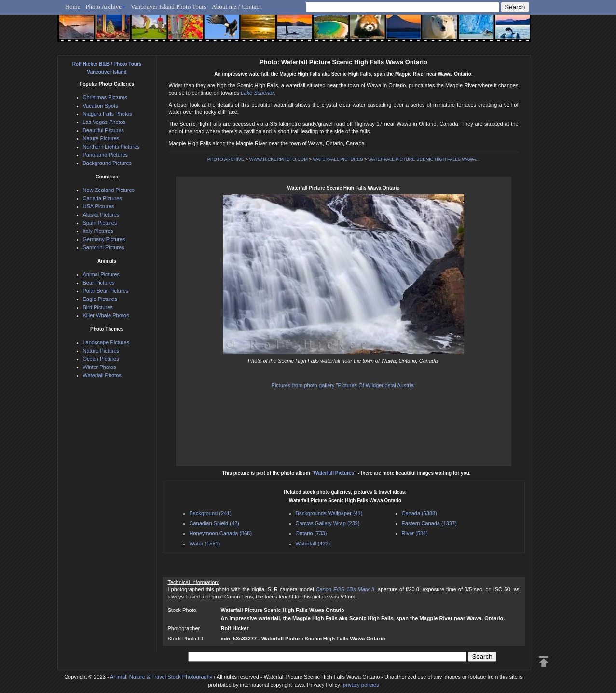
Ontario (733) (311, 533)
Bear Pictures (99, 283)
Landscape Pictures (106, 342)
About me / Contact (236, 7)
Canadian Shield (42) (214, 523)
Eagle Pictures (100, 299)
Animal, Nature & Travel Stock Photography (161, 677)
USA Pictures (99, 206)
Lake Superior (257, 93)
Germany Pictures (104, 239)
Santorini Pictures (104, 247)
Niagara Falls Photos (108, 114)
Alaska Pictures (101, 215)
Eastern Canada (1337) (429, 523)
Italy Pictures (98, 231)
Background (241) (211, 513)
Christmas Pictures (105, 97)
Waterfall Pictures (334, 473)
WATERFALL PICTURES (338, 159)
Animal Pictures (101, 274)
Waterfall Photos (102, 375)
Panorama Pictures (106, 155)
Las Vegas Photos (104, 122)
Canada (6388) (419, 513)
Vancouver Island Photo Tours (169, 7)
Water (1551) (205, 544)
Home (73, 7)
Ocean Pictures (101, 359)
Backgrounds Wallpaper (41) (329, 513)
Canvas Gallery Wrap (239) (328, 523)
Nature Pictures (101, 138)
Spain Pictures (100, 223)
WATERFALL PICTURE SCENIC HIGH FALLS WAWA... (424, 159)
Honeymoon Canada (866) (221, 533)
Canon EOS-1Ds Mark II (345, 589)
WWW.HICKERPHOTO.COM (279, 159)
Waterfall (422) (313, 544)
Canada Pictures (103, 198)
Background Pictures (108, 163)
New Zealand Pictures (109, 190)
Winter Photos (100, 367)
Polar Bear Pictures (106, 291)
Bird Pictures (98, 307)
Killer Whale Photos (106, 315)
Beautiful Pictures (104, 130)
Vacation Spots (101, 106)
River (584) (415, 533)
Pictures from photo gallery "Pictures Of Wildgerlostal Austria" (344, 385)
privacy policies (361, 685)
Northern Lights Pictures (111, 147)
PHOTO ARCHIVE (226, 159)
